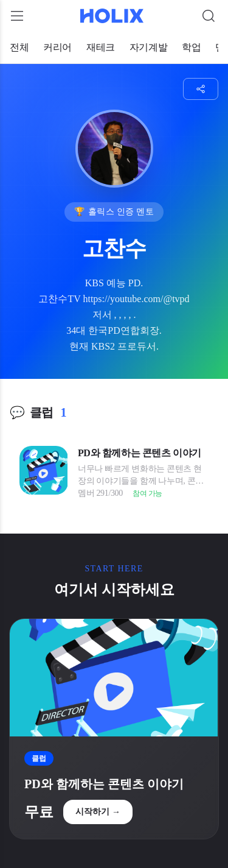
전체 (19, 47)
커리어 (57, 47)
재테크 (101, 47)
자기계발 (148, 47)
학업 (191, 47)
